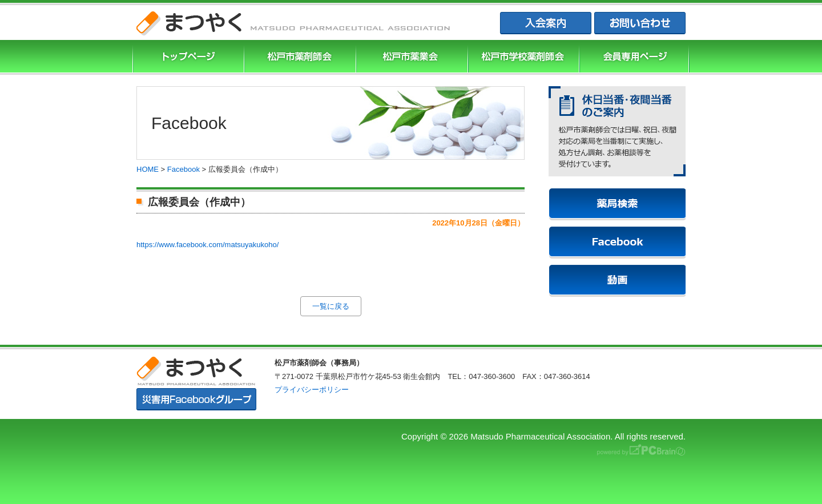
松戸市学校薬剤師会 (522, 57)
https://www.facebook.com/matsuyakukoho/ (207, 245)
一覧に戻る (331, 306)
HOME (148, 169)
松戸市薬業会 (410, 57)
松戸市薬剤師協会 (299, 57)
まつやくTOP (187, 57)
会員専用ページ (634, 57)
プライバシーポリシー (312, 390)
